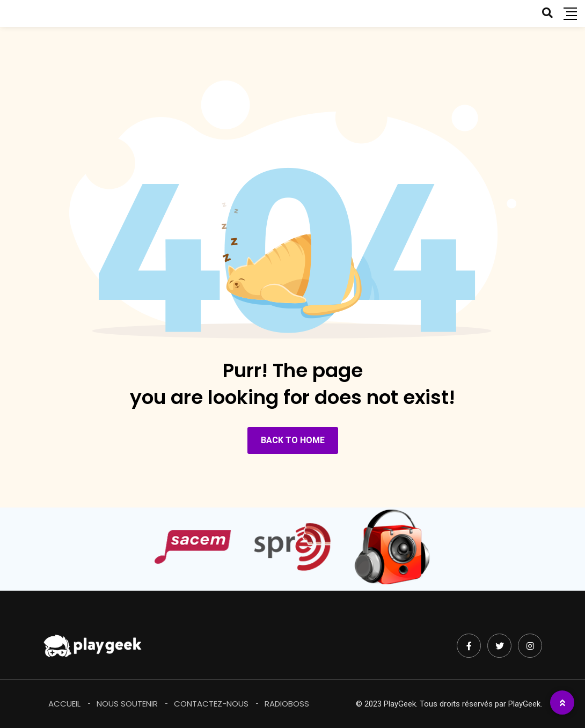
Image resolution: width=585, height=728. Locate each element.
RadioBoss (287, 704)
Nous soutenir (127, 704)
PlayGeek (524, 704)
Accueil (64, 704)
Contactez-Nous (211, 704)
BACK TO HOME (293, 440)
